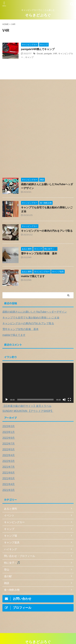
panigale (48, 54)
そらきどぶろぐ (38, 15)
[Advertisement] (38, 130)
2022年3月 (9, 461)
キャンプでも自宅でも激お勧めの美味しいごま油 (31, 318)
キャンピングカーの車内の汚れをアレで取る (47, 231)
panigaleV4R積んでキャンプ (38, 49)
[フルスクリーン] (69, 400)
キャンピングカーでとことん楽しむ (38, 634)
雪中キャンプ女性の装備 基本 (39, 253)
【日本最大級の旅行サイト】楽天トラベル (27, 406)
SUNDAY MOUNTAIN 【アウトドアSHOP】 (28, 411)
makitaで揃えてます (33, 276)
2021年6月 (9, 473)
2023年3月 (9, 426)
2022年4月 (9, 455)
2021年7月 (9, 467)
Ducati (40, 54)
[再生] (7, 400)
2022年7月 (9, 444)
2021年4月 (9, 484)
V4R (55, 54)
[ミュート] (64, 400)
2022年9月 (9, 438)
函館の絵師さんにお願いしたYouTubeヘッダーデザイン (35, 312)
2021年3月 (9, 490)
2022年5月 (9, 449)
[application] (38, 383)
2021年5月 (9, 478)
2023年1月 (9, 432)
